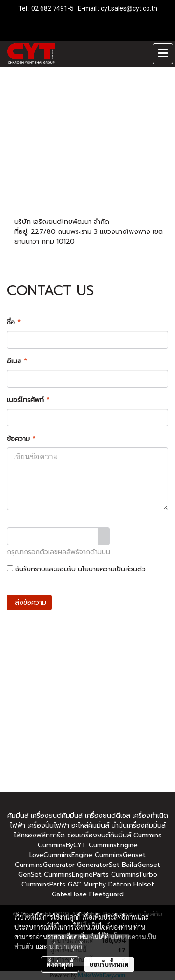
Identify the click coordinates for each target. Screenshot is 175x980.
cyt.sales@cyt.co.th (129, 8)
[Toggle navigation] (163, 54)
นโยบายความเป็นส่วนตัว (112, 569)
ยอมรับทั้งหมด (109, 964)
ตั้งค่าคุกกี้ (60, 964)
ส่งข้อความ (29, 602)
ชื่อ (14, 322)
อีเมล (17, 361)
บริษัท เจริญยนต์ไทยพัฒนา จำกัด (62, 222)
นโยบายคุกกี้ (66, 946)
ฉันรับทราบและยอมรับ (76, 569)
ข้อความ (21, 439)
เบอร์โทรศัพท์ (28, 400)
